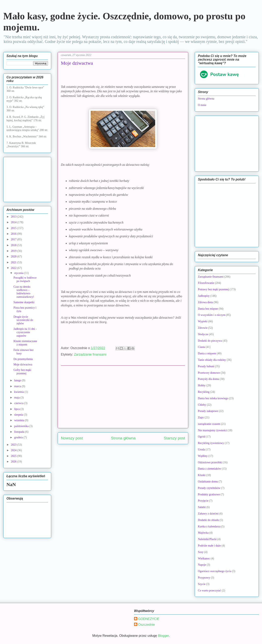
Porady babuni (206, 366)
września (19, 420)
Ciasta (201, 347)
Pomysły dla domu (208, 379)
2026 (14, 462)
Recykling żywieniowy (211, 443)
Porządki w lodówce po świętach (25, 279)
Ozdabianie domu (208, 482)
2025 (14, 456)
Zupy (201, 417)
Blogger (163, 636)
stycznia (19, 273)
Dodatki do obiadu (208, 520)
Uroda (201, 450)
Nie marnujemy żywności (212, 430)
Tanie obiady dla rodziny (212, 360)
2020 (14, 257)
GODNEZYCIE (149, 619)
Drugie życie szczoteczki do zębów (23, 320)
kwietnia (19, 392)
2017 (14, 239)
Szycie (202, 584)
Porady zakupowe (208, 411)
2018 (14, 245)
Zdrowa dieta (205, 302)
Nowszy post (72, 438)
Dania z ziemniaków (209, 469)
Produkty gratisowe (209, 494)
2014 (14, 222)
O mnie (202, 105)
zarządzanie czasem (209, 424)
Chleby (202, 405)
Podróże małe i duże (209, 546)
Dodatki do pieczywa (210, 341)
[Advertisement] (123, 397)
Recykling (204, 392)
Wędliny (203, 456)
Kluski (202, 475)
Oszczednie (147, 625)
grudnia (19, 437)
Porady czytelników (209, 488)
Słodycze (203, 334)
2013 (14, 217)
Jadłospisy (204, 296)
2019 (14, 251)
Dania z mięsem (207, 353)
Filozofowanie (206, 283)
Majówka (203, 533)
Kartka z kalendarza (209, 526)
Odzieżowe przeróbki (210, 462)
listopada (20, 432)
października (22, 426)
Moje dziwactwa (23, 365)
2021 (14, 262)
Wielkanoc (204, 558)
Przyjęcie (203, 501)
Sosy (201, 552)
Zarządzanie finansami (90, 354)
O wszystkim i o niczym (212, 315)
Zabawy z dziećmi (208, 514)
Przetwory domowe (209, 373)
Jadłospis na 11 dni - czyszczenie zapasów (25, 332)
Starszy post (174, 438)
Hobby (202, 385)
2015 (14, 228)
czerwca (19, 403)
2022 (14, 268)
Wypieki (203, 321)
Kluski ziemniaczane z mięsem (25, 343)
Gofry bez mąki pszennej (22, 372)
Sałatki (202, 507)
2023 (14, 445)
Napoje (202, 565)
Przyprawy (204, 578)
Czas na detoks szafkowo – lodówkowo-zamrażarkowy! (24, 292)
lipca (17, 409)
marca (18, 386)
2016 (14, 234)
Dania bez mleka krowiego (213, 398)
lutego (18, 380)
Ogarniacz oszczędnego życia (215, 571)
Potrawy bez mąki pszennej (213, 289)
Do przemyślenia (23, 359)
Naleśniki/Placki (207, 539)
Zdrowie (203, 328)
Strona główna (123, 438)
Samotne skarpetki (24, 302)
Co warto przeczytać (209, 591)
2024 (14, 450)
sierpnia (19, 415)
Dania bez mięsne (208, 309)
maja (17, 398)
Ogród (202, 437)
